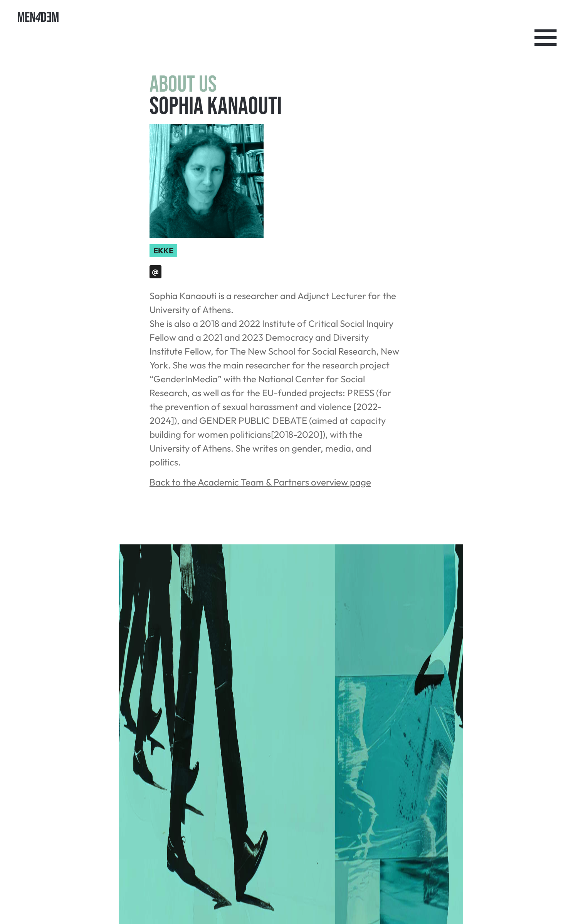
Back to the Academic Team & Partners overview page (260, 482)
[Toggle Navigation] (546, 38)
